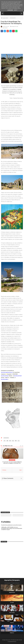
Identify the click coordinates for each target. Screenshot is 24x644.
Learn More (10, 10)
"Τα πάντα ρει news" (15, 640)
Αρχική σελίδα (5, 18)
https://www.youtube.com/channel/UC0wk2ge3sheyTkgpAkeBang (6, 516)
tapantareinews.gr (13, 642)
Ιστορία (12, 602)
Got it (16, 10)
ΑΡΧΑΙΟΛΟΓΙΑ (13, 18)
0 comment (5, 28)
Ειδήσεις (12, 633)
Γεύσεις (12, 623)
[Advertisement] (12, 42)
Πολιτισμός (12, 613)
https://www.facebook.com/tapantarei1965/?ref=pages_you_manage (18, 516)
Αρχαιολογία (12, 592)
